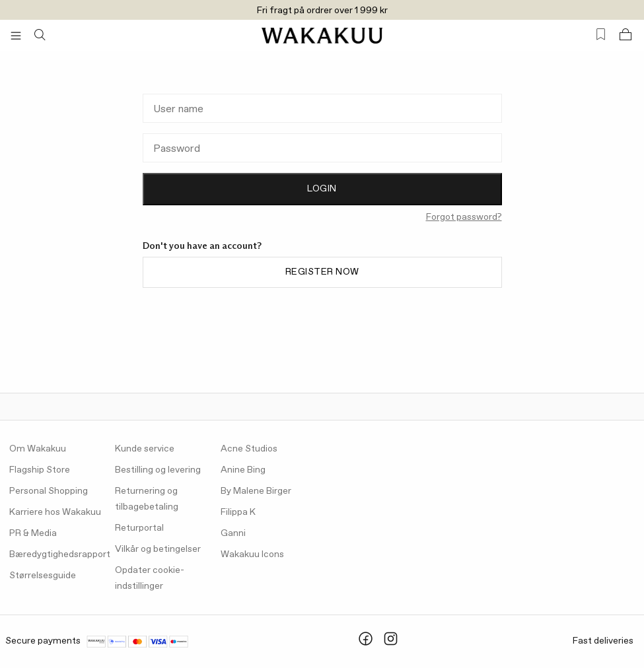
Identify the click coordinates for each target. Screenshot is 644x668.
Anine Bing (243, 470)
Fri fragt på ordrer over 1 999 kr (322, 11)
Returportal (139, 528)
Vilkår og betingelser (158, 549)
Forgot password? (464, 217)
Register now (322, 272)
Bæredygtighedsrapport (60, 554)
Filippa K (238, 512)
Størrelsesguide (43, 576)
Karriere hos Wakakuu (55, 512)
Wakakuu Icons (252, 554)
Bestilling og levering (158, 470)
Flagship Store (40, 470)
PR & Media (33, 533)
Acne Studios (249, 449)
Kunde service (145, 449)
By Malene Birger (256, 491)
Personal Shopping (49, 491)
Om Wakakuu (38, 449)
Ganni (233, 533)
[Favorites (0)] (601, 35)
